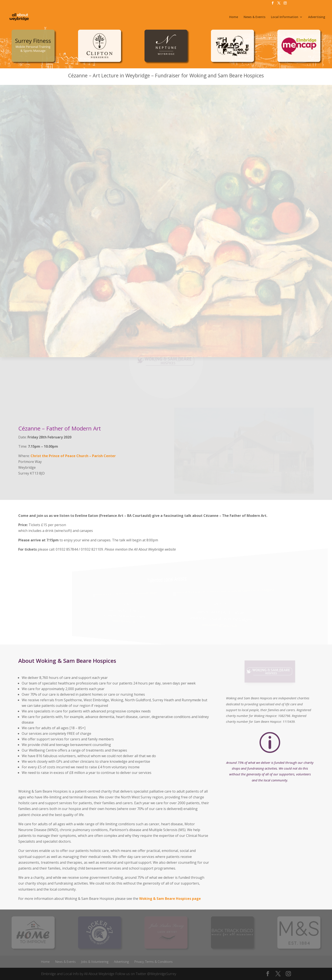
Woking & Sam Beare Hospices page (170, 899)
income (134, 767)
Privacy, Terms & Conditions (154, 962)
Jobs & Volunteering (95, 962)
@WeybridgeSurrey (162, 974)
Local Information (285, 17)
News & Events (254, 17)
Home (234, 17)
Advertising (317, 17)
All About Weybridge (99, 974)
